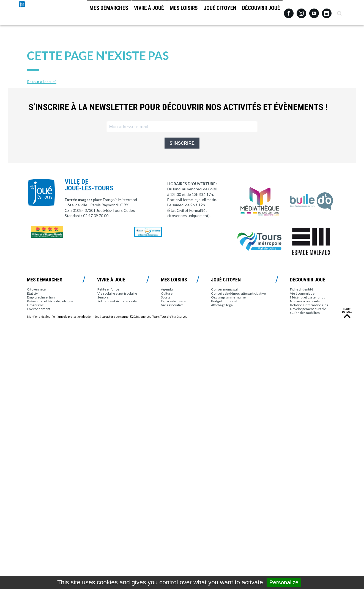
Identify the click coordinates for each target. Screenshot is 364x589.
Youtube (314, 11)
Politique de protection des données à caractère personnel (91, 317)
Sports (166, 297)
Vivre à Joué (130, 14)
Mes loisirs (170, 14)
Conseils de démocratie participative (238, 293)
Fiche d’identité (302, 289)
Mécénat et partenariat (307, 297)
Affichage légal (222, 305)
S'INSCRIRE (182, 143)
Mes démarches (84, 14)
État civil (33, 293)
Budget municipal (224, 301)
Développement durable (308, 309)
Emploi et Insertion (41, 297)
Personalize (284, 582)
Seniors (103, 297)
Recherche (339, 11)
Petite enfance (108, 289)
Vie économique (302, 293)
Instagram (301, 11)
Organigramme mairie (228, 297)
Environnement (39, 309)
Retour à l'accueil (42, 82)
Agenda (167, 289)
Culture (167, 293)
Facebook (289, 11)
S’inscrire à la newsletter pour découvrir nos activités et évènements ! (178, 107)
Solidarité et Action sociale (117, 301)
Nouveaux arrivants (305, 301)
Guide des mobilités (305, 313)
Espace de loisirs (173, 301)
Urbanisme (35, 305)
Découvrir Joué (258, 14)
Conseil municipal (224, 289)
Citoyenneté (36, 289)
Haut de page (347, 311)
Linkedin (327, 11)
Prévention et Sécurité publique (50, 301)
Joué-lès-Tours (37, 25)
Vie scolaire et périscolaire (117, 293)
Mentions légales (39, 317)
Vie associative (172, 305)
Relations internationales (309, 305)
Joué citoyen (212, 14)
